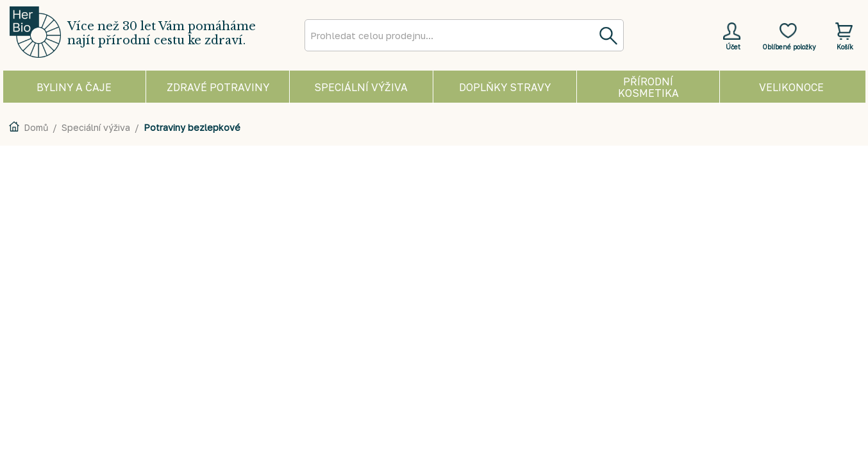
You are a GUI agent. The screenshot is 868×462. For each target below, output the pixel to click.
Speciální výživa (96, 127)
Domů (36, 127)
